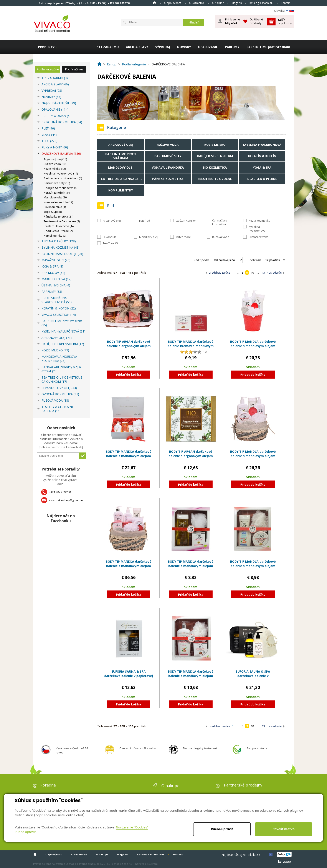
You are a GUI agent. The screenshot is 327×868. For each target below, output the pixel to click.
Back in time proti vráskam (121, 156)
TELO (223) (49, 141)
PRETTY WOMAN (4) (56, 116)
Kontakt (286, 3)
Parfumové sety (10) (57, 183)
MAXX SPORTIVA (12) (56, 279)
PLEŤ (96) (48, 128)
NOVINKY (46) (51, 97)
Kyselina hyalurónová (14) (61, 173)
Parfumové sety (168, 156)
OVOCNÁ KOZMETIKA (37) (60, 394)
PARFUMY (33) (52, 292)
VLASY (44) (49, 135)
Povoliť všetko (284, 829)
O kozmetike (197, 3)
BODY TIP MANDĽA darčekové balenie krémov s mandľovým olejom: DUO (191, 346)
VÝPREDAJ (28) (52, 91)
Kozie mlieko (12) (55, 169)
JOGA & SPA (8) (52, 266)
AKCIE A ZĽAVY (137, 47)
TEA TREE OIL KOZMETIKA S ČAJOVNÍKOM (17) (62, 379)
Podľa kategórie (48, 69)
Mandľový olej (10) (55, 197)
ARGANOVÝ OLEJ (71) (57, 338)
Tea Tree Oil (111, 243)
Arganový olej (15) (55, 159)
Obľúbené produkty (256, 21)
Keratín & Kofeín (262, 156)
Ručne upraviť (222, 829)
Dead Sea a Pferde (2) (58, 231)
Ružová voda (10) (55, 164)
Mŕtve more (183, 237)
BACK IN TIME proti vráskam (268, 47)
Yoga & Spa (262, 167)
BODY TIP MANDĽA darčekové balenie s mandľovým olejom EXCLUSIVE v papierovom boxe (129, 456)
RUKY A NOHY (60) (55, 147)
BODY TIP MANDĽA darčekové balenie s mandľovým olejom (191, 564)
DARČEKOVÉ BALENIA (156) (61, 154)
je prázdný (285, 21)
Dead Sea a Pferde (262, 179)
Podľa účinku (74, 69)
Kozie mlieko (215, 145)
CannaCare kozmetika (220, 222)
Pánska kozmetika (168, 179)
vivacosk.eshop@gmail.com (67, 500)
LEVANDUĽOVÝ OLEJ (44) (59, 388)
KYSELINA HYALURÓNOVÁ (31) (63, 331)
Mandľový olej (121, 167)
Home (154, 3)
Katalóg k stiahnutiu (261, 3)
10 (252, 273)
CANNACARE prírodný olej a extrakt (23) (61, 369)
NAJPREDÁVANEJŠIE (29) (59, 103)
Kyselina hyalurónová (262, 145)
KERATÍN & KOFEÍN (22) (59, 308)
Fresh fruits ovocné (215, 179)
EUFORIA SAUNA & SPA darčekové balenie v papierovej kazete (129, 676)
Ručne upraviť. (26, 832)
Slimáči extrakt (258, 237)
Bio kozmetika (215, 167)
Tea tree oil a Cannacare (121, 179)
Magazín (237, 3)
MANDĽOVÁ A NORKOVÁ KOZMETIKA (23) (59, 359)
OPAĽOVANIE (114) (55, 109)
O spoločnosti (173, 3)
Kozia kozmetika (259, 221)
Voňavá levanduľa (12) (58, 202)
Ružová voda (168, 145)
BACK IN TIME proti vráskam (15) (62, 323)
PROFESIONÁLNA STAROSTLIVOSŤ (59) (57, 300)
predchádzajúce (219, 273)
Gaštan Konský (186, 221)
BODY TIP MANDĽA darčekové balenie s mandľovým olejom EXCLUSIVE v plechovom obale (253, 346)
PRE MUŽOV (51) (53, 273)
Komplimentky (121, 190)
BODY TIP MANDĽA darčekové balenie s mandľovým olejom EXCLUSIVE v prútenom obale (253, 456)
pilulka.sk (254, 855)
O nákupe (218, 3)
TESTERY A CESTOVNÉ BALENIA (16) (58, 409)
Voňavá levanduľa (168, 167)
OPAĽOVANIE (208, 47)
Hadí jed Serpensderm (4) (60, 188)
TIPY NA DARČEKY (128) (59, 241)
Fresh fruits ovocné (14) (59, 226)
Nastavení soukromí (147, 864)
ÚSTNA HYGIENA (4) (56, 285)
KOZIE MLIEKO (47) (55, 350)
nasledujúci (274, 273)
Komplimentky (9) (55, 236)
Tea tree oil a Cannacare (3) (62, 221)
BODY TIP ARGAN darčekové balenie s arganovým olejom (191, 454)
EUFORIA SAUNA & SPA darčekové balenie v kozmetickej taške (253, 676)
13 (263, 273)
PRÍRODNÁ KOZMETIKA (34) (62, 122)
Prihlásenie (233, 21)
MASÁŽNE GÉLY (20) (56, 260)
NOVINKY (184, 47)
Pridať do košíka (129, 375)
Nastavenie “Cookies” (132, 827)
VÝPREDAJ (163, 47)
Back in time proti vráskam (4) (63, 178)
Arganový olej (121, 145)
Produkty (46, 47)
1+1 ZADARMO (108, 47)
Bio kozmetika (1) (55, 207)
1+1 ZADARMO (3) (55, 78)
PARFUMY (232, 47)
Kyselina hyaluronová (257, 229)
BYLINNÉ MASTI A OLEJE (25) (62, 254)
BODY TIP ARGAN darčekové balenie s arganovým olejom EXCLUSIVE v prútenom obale (128, 346)
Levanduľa (110, 237)
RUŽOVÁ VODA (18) (55, 400)
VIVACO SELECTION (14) (59, 315)
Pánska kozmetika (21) (58, 216)
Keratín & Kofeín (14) (57, 193)
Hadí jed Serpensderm (215, 156)
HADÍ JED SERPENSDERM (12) (63, 344)
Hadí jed (145, 221)
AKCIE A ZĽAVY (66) (55, 84)
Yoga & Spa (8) (53, 212)
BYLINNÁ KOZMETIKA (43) (60, 247)
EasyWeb (71, 864)
